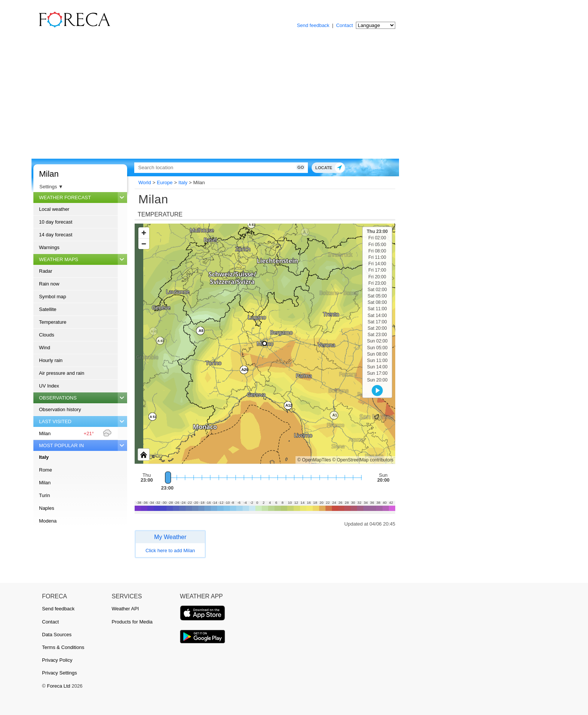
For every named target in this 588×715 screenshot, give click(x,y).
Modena (48, 521)
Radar (46, 271)
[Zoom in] (144, 233)
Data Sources (57, 635)
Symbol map (52, 297)
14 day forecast (56, 235)
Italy (44, 457)
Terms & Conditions (63, 647)
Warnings (49, 247)
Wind (45, 348)
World (145, 183)
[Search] (221, 167)
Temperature (53, 322)
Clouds (46, 335)
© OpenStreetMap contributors (363, 460)
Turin (44, 495)
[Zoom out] (144, 244)
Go (301, 167)
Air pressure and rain (62, 373)
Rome (46, 470)
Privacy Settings (59, 673)
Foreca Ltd (58, 686)
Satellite (48, 309)
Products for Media (132, 622)
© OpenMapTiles (314, 460)
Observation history (60, 409)
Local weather (54, 209)
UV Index (49, 386)
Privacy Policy (57, 660)
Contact (344, 25)
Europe (165, 183)
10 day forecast (56, 222)
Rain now (49, 284)
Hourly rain (51, 360)
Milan (49, 174)
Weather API (125, 609)
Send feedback (313, 25)
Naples (46, 508)
